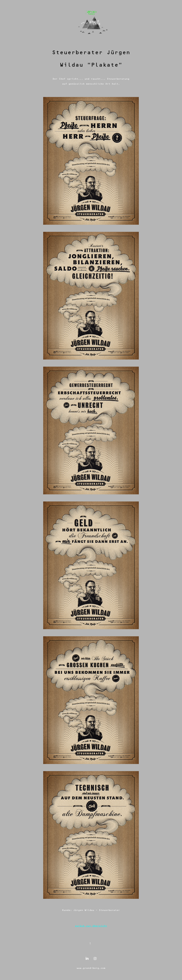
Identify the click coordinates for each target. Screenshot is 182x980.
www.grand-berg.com (91, 968)
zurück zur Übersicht (91, 926)
